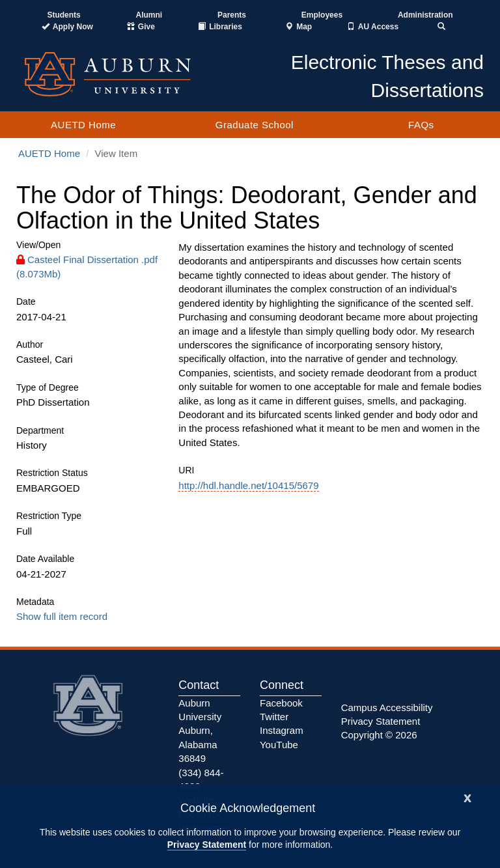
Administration (425, 15)
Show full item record (62, 616)
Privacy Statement (207, 845)
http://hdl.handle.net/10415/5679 (248, 485)
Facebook (281, 703)
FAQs (421, 125)
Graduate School (255, 125)
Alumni (149, 15)
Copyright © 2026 (379, 735)
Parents (232, 15)
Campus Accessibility (387, 707)
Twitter (274, 717)
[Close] (467, 797)
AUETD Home (83, 125)
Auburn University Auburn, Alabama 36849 (200, 731)
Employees (322, 15)
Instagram (282, 730)
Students (63, 15)
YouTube (279, 745)
